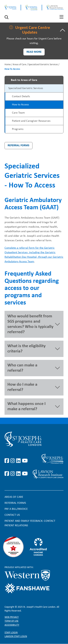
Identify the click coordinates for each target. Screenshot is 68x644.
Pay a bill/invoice (16, 509)
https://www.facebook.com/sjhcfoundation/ (7, 474)
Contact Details (21, 96)
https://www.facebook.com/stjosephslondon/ (7, 461)
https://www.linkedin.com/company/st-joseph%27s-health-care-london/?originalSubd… (19, 461)
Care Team (18, 113)
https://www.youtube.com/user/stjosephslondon (25, 461)
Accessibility (12, 625)
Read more (34, 52)
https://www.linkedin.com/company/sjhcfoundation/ (19, 474)
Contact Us (12, 515)
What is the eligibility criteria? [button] (26, 349)
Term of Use (12, 621)
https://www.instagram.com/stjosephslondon (13, 461)
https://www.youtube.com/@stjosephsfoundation (25, 474)
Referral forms (15, 503)
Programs (18, 129)
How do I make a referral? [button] (22, 387)
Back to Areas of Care (24, 80)
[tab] (61, 17)
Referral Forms (18, 146)
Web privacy (12, 617)
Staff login (11, 633)
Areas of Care (19, 65)
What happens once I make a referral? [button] (26, 406)
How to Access (20, 105)
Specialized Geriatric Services (43, 65)
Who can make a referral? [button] (22, 368)
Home (8, 65)
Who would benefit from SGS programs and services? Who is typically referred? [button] (30, 324)
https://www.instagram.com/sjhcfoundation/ (13, 474)
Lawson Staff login (16, 636)
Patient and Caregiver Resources (31, 121)
